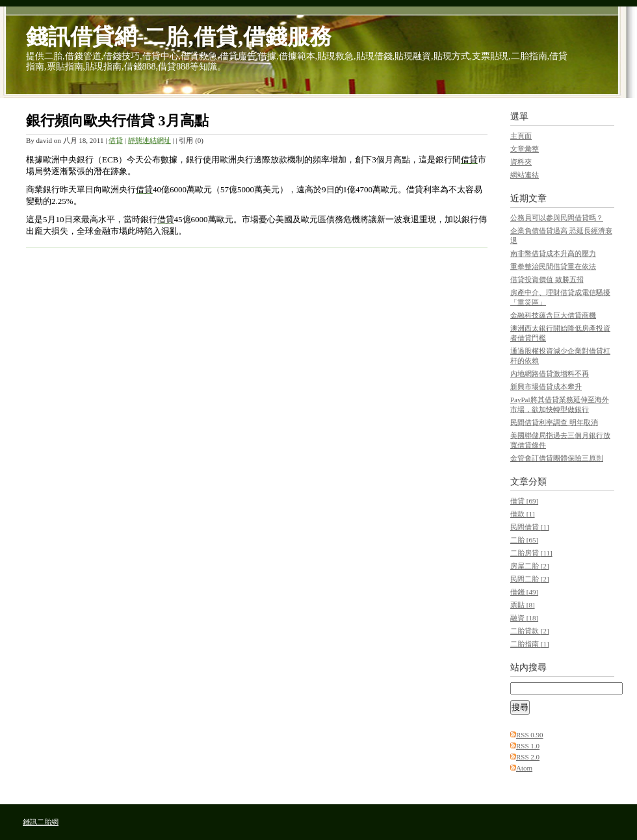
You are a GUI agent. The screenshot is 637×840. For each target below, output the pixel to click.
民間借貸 (530, 527)
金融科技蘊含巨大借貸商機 (553, 315)
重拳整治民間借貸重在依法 (553, 266)
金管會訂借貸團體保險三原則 (557, 458)
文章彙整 (525, 149)
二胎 (524, 540)
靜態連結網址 (149, 140)
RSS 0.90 (530, 735)
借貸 (116, 140)
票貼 (523, 605)
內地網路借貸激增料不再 (550, 374)
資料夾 (521, 162)
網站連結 (525, 175)
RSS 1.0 (528, 746)
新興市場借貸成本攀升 (546, 387)
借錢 (524, 592)
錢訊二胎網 (41, 822)
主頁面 (521, 136)
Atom (524, 768)
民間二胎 (530, 579)
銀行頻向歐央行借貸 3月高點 (117, 121)
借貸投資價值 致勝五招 (547, 279)
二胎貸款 (530, 631)
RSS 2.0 (528, 757)
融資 (524, 618)
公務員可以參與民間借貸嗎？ (557, 218)
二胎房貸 (531, 553)
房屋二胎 (530, 566)
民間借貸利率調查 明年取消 (554, 422)
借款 (523, 514)
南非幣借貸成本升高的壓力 (553, 253)
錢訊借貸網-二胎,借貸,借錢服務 (179, 37)
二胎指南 (530, 644)
